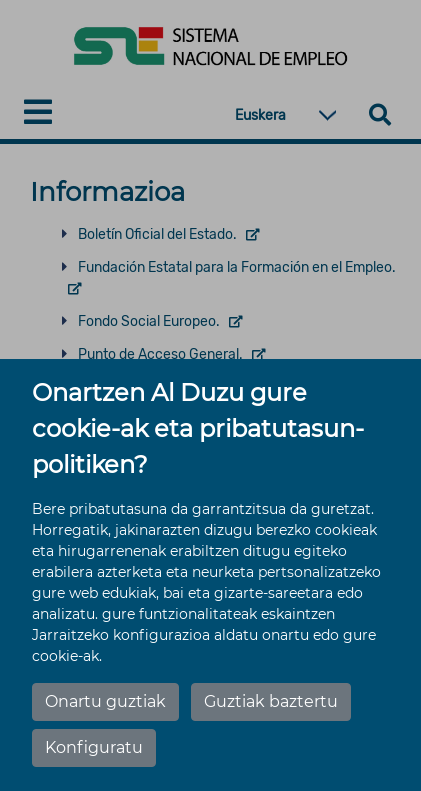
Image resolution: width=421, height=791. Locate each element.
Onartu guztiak (105, 701)
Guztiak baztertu (271, 701)
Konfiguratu (94, 747)
